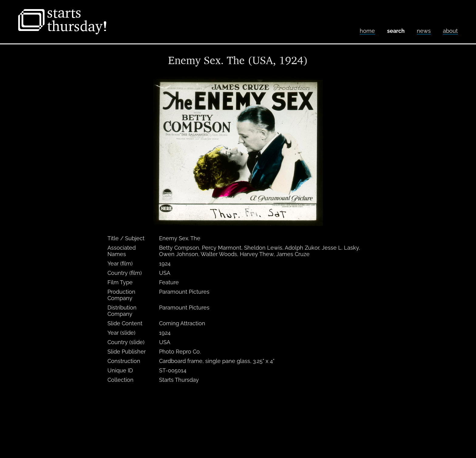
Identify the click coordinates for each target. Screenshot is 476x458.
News (424, 31)
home (367, 31)
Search (396, 31)
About (450, 31)
